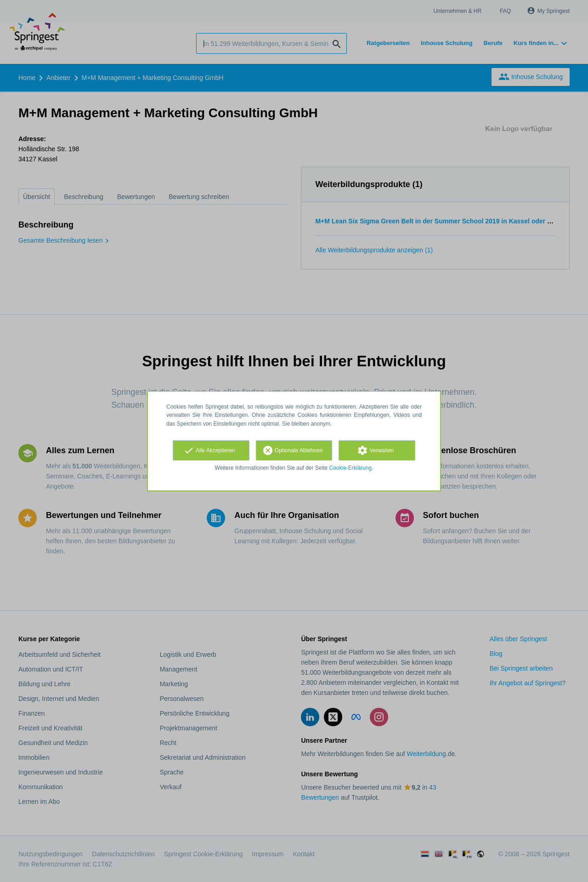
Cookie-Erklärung (351, 468)
